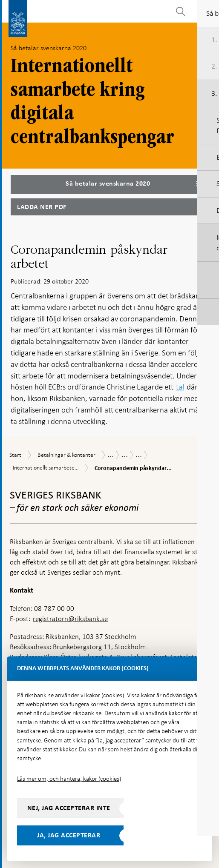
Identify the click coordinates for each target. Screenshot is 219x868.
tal (180, 387)
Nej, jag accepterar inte (69, 808)
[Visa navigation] (206, 11)
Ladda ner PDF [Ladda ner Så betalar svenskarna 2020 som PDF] (42, 207)
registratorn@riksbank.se (70, 619)
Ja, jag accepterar (69, 835)
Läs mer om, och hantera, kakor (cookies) (69, 779)
